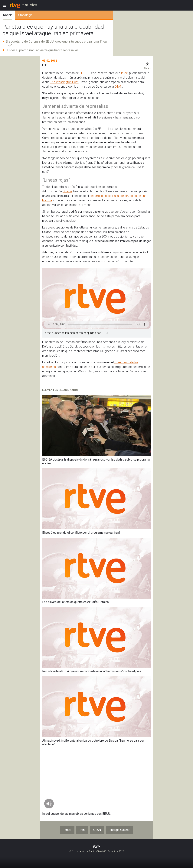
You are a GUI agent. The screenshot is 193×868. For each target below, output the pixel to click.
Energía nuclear (119, 830)
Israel (125, 73)
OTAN (118, 87)
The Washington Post (64, 82)
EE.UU (83, 73)
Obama (67, 191)
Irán (82, 830)
